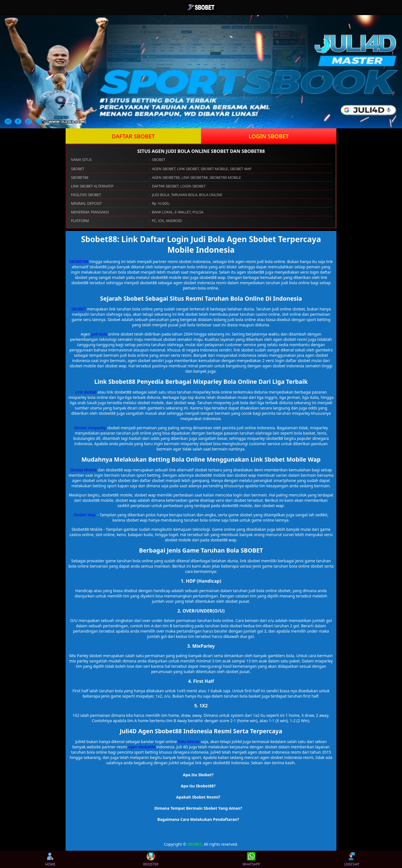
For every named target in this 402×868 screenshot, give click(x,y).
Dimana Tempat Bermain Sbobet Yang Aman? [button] (198, 808)
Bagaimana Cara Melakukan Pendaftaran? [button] (198, 819)
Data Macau (189, 742)
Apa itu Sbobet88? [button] (198, 786)
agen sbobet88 (142, 747)
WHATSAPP (251, 859)
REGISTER (151, 859)
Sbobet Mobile (83, 470)
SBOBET (78, 309)
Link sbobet (86, 392)
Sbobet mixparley (90, 428)
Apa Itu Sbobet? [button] (198, 775)
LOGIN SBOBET (269, 136)
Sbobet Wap (84, 515)
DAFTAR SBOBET (133, 136)
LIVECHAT (352, 859)
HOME (50, 859)
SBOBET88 (79, 261)
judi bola (99, 334)
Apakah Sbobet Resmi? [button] (198, 797)
